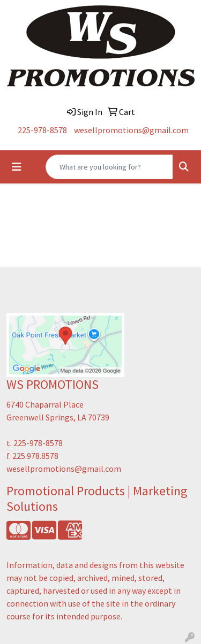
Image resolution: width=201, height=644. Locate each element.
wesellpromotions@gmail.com (131, 130)
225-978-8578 (42, 130)
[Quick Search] (109, 167)
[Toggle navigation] (17, 167)
